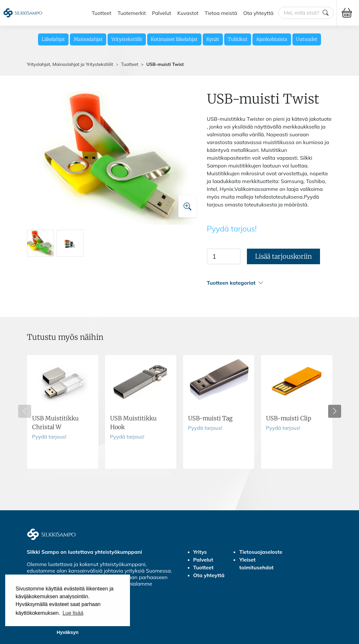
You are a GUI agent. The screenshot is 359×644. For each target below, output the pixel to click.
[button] (270, 283)
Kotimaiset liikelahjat (174, 39)
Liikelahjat (53, 39)
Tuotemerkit (132, 13)
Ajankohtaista (272, 39)
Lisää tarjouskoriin (283, 256)
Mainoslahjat (88, 39)
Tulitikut (238, 39)
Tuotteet (102, 13)
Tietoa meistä (221, 13)
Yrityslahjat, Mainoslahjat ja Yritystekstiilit (70, 64)
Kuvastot (188, 13)
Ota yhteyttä (258, 13)
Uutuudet (307, 39)
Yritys (200, 552)
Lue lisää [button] (73, 613)
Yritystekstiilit (127, 39)
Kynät (213, 39)
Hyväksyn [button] (67, 632)
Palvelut (162, 13)
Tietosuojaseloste (261, 552)
